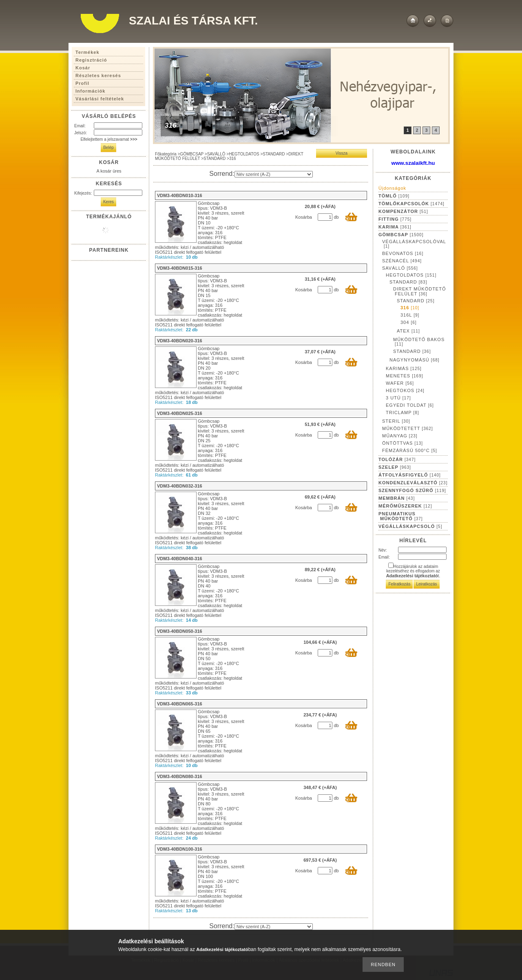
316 (410, 308)
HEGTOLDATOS (244, 154)
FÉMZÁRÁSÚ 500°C (410, 450)
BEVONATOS (403, 253)
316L (410, 315)
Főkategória (166, 154)
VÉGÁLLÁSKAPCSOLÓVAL (414, 244)
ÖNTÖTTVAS (403, 443)
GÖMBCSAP (192, 154)
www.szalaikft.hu (413, 163)
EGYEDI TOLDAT (410, 405)
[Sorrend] (274, 174)
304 (409, 322)
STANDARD (274, 154)
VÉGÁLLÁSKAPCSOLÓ (410, 526)
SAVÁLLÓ (216, 154)
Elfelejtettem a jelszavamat (109, 139)
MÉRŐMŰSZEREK (405, 506)
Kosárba (304, 217)
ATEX (408, 331)
